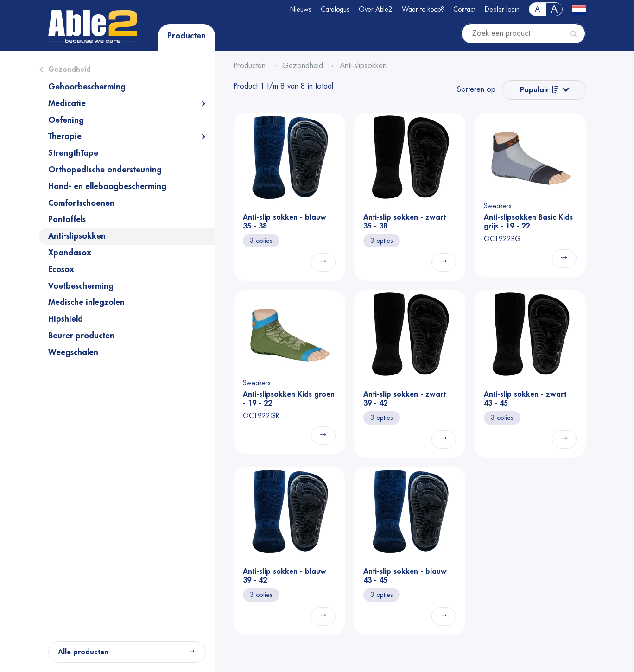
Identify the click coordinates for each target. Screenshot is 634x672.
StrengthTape (73, 153)
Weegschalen (73, 352)
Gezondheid (70, 70)
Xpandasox (70, 253)
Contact (464, 9)
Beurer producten (81, 336)
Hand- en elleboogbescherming (107, 186)
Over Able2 (376, 9)
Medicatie (67, 103)
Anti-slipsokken (77, 236)
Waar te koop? (423, 9)
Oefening (66, 120)
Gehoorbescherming (87, 87)
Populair (539, 90)
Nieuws (301, 9)
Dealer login (502, 9)
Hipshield (66, 319)
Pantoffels (67, 219)
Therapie (65, 136)
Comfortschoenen (81, 203)
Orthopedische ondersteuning (105, 170)
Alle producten (83, 652)
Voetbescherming (81, 286)
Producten (187, 36)
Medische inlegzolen (86, 302)
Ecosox (61, 269)
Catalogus (335, 9)
